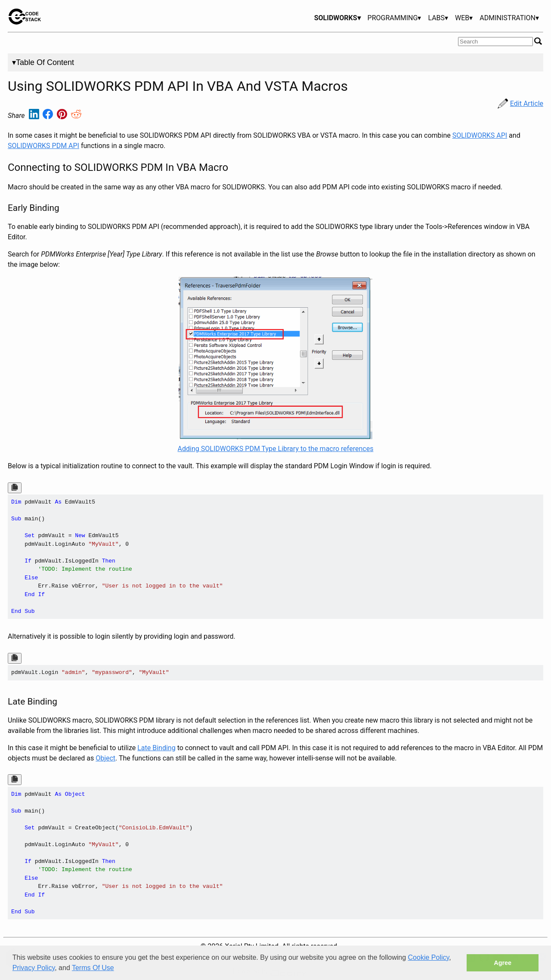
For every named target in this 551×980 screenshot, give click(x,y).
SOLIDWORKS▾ (337, 18)
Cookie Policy (429, 957)
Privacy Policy (34, 968)
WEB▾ (464, 18)
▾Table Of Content (43, 62)
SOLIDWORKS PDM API (43, 146)
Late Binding (156, 748)
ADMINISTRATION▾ (509, 18)
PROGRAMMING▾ (395, 18)
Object (105, 758)
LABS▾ (438, 18)
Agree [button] (503, 963)
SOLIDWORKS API (480, 135)
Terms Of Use (93, 968)
